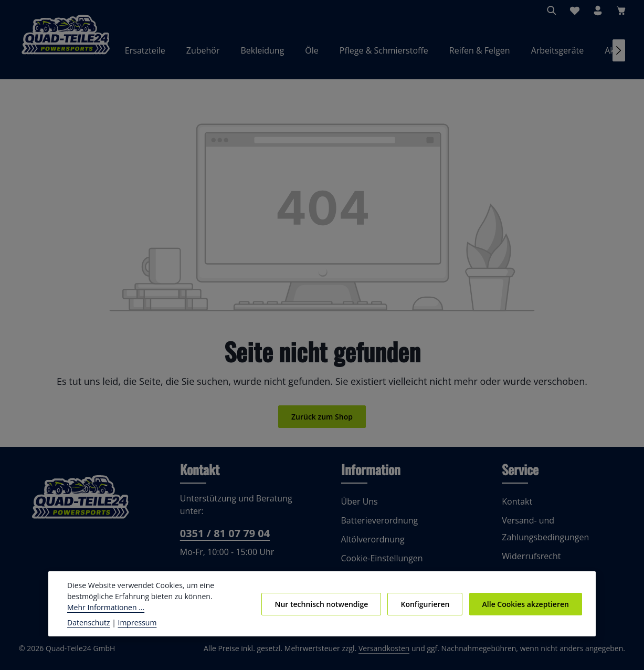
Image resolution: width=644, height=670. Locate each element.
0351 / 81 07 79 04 (224, 539)
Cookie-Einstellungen (381, 564)
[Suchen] (552, 11)
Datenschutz (88, 622)
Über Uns (359, 507)
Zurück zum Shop (322, 422)
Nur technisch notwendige (328, 604)
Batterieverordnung (377, 526)
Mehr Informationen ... (103, 607)
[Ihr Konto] (598, 11)
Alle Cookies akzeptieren (527, 604)
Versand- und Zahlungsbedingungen (543, 534)
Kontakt (516, 507)
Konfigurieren (429, 604)
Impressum (132, 622)
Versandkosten (395, 654)
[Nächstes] (619, 54)
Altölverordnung (371, 545)
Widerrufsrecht (529, 562)
